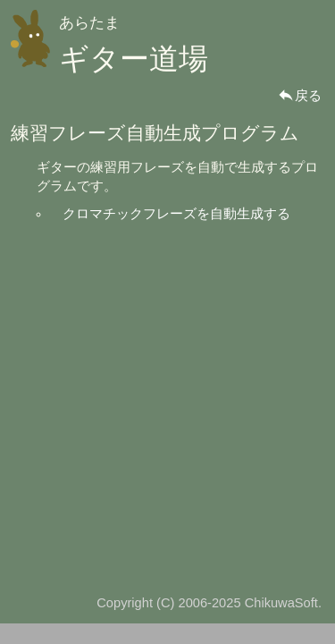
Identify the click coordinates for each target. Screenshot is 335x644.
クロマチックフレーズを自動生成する (176, 214)
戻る (299, 96)
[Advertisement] (167, 400)
